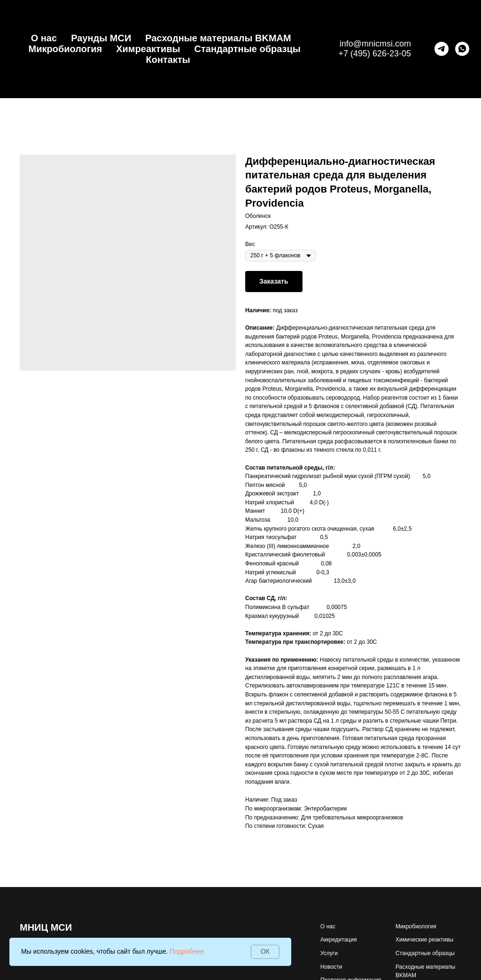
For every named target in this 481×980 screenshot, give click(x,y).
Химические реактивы (424, 940)
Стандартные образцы (248, 49)
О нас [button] (44, 38)
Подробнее (187, 951)
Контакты (168, 60)
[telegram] (442, 49)
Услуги (329, 953)
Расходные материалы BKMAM (218, 38)
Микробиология (65, 49)
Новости (331, 967)
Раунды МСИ (101, 38)
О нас (328, 926)
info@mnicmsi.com (375, 44)
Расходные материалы (425, 967)
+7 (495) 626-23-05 (375, 54)
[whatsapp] (462, 49)
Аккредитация (338, 940)
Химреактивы (148, 49)
